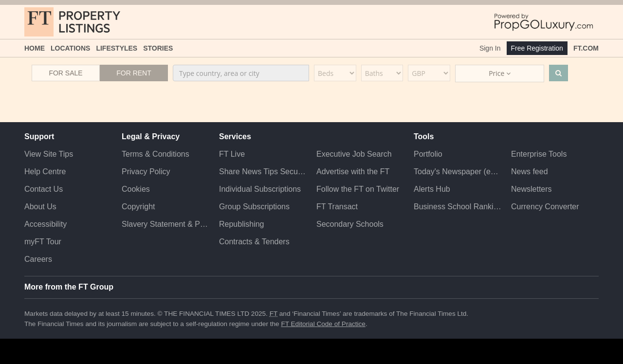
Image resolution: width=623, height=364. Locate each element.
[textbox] (241, 73)
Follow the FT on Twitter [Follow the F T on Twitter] (358, 189)
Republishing (242, 224)
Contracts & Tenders (254, 242)
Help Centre (45, 172)
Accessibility (46, 224)
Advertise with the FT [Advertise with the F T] (353, 172)
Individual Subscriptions (260, 189)
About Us (40, 207)
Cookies (136, 189)
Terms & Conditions (156, 154)
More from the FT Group (69, 287)
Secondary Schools (350, 224)
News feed (530, 172)
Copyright (138, 207)
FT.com (586, 48)
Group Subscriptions (254, 207)
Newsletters (531, 189)
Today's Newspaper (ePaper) (458, 172)
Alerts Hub (432, 189)
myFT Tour (43, 242)
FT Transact (337, 207)
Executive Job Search (354, 154)
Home (35, 48)
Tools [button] (424, 136)
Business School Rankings (458, 207)
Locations (70, 48)
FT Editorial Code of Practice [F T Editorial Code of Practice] (323, 324)
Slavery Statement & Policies (165, 224)
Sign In (490, 48)
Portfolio (428, 154)
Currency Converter (545, 207)
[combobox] (241, 73)
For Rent (134, 73)
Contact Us (44, 189)
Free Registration (537, 48)
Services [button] (235, 136)
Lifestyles (117, 48)
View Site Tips (49, 154)
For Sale (65, 73)
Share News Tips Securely (263, 172)
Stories (158, 48)
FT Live (232, 154)
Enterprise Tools (539, 154)
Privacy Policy (146, 172)
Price (500, 73)
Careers (38, 259)
